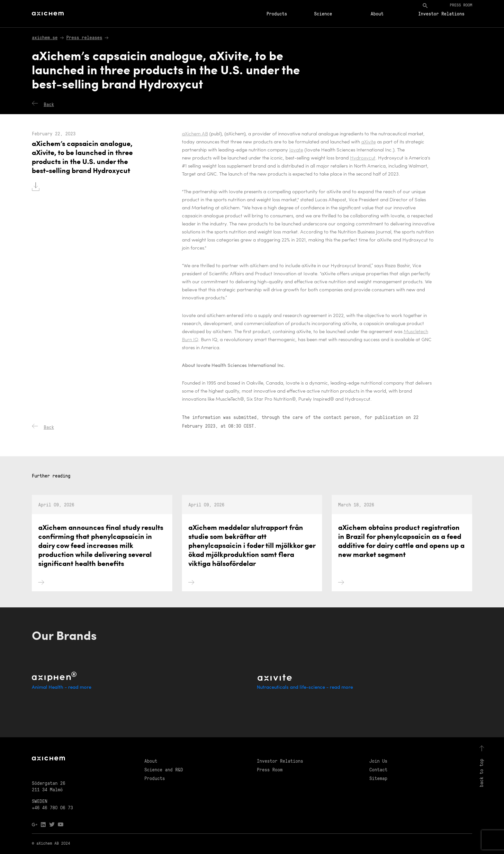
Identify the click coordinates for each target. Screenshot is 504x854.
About (377, 14)
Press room (461, 5)
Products (277, 14)
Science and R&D (164, 769)
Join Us (378, 761)
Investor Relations (441, 14)
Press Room (270, 769)
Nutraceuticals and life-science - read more (305, 688)
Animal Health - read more (62, 688)
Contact (378, 769)
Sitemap (378, 778)
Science (323, 14)
